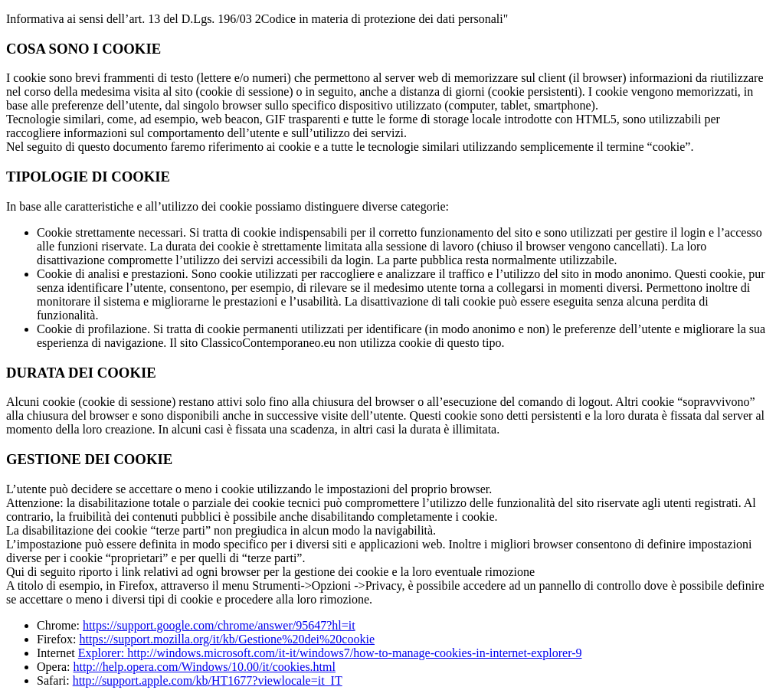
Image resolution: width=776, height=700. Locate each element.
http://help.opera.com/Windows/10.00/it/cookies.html (205, 667)
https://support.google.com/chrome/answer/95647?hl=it (219, 625)
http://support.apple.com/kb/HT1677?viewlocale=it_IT (208, 680)
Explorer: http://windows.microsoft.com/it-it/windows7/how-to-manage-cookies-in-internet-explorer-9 (330, 653)
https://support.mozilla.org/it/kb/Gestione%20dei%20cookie (227, 639)
